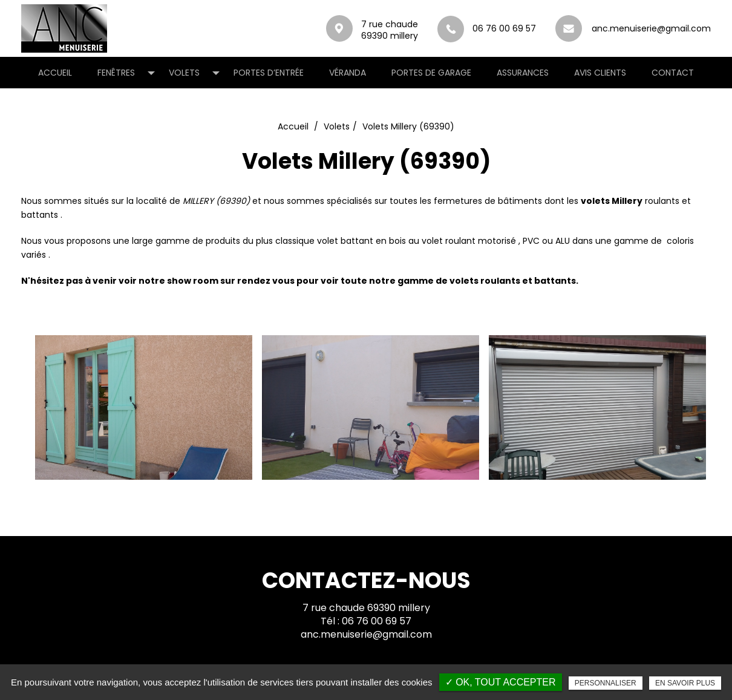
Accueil (55, 73)
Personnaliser (606, 683)
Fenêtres (116, 73)
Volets (184, 73)
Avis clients (600, 73)
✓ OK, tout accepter (501, 682)
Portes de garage (431, 73)
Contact (673, 73)
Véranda (348, 73)
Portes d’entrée (269, 73)
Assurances (523, 73)
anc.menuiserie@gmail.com (569, 28)
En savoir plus (685, 683)
